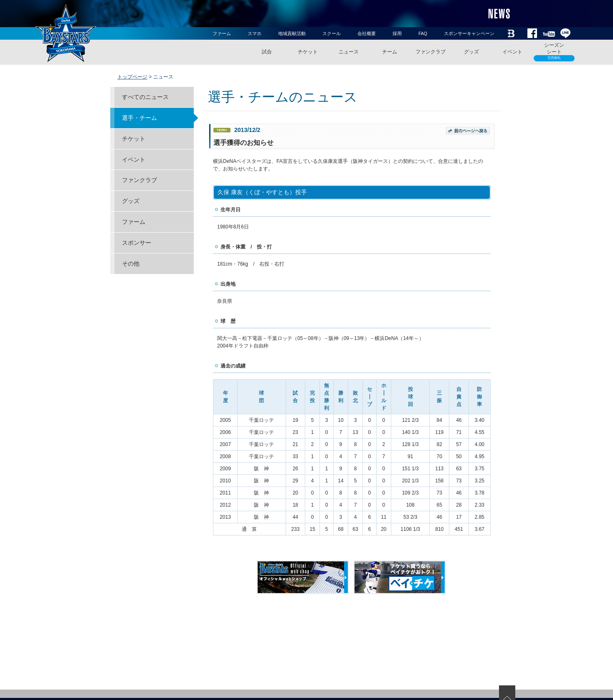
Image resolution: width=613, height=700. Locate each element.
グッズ (471, 52)
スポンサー (137, 243)
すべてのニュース (145, 97)
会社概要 (367, 33)
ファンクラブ (431, 52)
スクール (332, 33)
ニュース (349, 52)
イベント (512, 52)
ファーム (222, 33)
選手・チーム (139, 118)
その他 (131, 264)
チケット (308, 52)
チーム (390, 52)
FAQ (423, 33)
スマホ (255, 33)
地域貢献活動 (292, 33)
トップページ (132, 77)
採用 (397, 33)
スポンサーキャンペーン (469, 33)
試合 (267, 52)
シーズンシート (554, 52)
